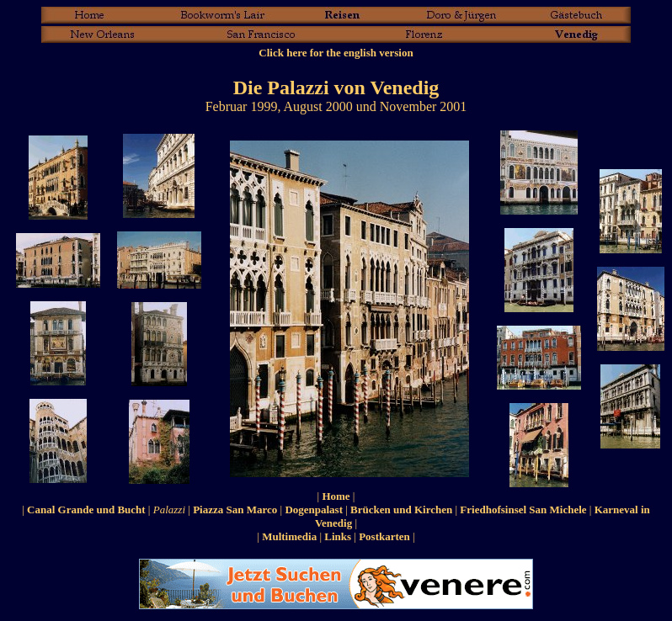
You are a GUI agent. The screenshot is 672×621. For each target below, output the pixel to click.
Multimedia (289, 536)
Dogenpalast (314, 510)
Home (336, 496)
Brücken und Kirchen (401, 510)
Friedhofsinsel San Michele (523, 510)
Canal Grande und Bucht (86, 510)
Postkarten (384, 536)
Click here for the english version (336, 53)
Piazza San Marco (235, 510)
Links (338, 536)
